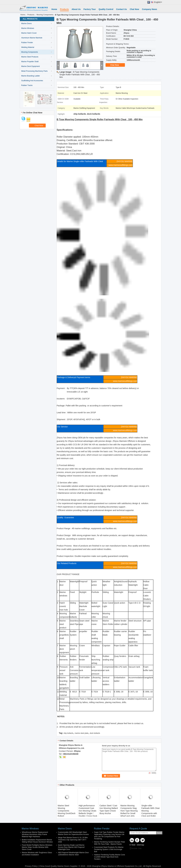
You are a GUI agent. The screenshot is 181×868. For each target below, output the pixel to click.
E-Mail (132, 845)
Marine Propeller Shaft (30, 62)
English (158, 2)
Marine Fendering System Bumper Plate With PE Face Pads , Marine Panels (110, 843)
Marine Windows (28, 28)
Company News (149, 9)
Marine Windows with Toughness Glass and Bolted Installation (37, 854)
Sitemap (140, 845)
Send (159, 833)
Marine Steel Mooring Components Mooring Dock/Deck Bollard (67, 811)
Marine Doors (26, 24)
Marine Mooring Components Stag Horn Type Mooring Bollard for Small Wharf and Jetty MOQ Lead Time (129, 812)
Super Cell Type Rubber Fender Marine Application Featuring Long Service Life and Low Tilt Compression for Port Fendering (109, 835)
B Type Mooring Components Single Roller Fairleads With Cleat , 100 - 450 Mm (80, 75)
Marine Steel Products (30, 57)
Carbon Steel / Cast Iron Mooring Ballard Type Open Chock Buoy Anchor (109, 809)
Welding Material (28, 47)
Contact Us (121, 9)
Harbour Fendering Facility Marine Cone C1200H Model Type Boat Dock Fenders (110, 857)
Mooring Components (45, 15)
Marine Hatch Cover (29, 33)
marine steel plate (82, 733)
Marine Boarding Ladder (31, 76)
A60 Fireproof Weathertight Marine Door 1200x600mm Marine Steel (73, 854)
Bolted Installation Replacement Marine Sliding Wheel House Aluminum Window (37, 841)
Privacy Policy (31, 866)
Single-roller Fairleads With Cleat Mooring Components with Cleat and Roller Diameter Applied (150, 812)
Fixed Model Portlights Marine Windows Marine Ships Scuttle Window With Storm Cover (37, 847)
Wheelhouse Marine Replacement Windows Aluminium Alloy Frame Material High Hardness (35, 834)
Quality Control (106, 9)
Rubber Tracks (27, 85)
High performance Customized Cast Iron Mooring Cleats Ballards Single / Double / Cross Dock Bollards (88, 812)
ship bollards (68, 733)
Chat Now (134, 9)
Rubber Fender (27, 43)
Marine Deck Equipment (31, 66)
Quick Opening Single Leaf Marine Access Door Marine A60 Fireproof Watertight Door (71, 847)
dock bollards (95, 733)
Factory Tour (90, 9)
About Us (76, 9)
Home (54, 9)
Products (64, 9)
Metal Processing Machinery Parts (34, 71)
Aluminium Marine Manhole (32, 38)
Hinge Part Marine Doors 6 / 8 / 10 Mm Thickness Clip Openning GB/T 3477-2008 (73, 840)
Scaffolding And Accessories (32, 81)
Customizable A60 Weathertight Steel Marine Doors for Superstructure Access (73, 833)
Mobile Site (136, 848)
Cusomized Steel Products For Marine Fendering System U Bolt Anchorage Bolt (109, 849)
